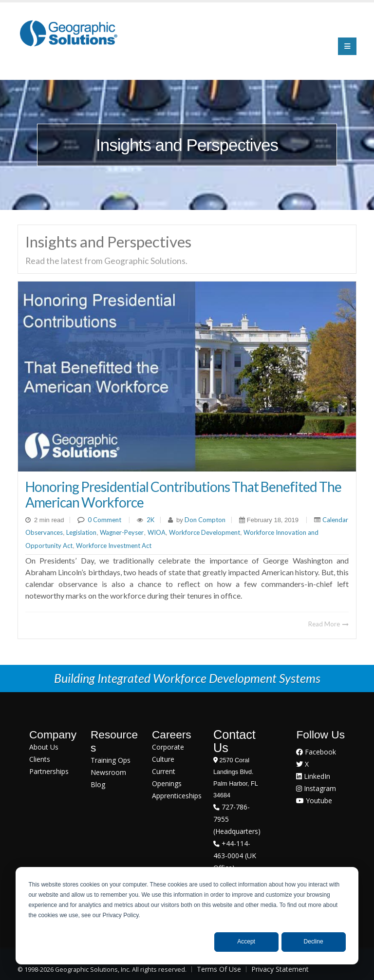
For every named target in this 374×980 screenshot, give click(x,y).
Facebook (316, 752)
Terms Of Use (219, 969)
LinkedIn (313, 776)
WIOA (157, 532)
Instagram (316, 788)
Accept (246, 942)
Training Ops (111, 760)
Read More (328, 624)
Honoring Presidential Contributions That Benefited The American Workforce (183, 494)
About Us (44, 747)
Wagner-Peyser (122, 532)
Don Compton (204, 520)
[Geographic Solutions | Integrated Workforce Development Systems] (68, 33)
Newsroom (108, 772)
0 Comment (104, 520)
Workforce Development (205, 532)
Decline (314, 942)
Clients (40, 759)
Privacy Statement (280, 969)
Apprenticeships (177, 796)
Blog (98, 784)
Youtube (314, 801)
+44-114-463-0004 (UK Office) (235, 856)
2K (150, 520)
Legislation (81, 532)
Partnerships (49, 771)
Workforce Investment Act (114, 546)
